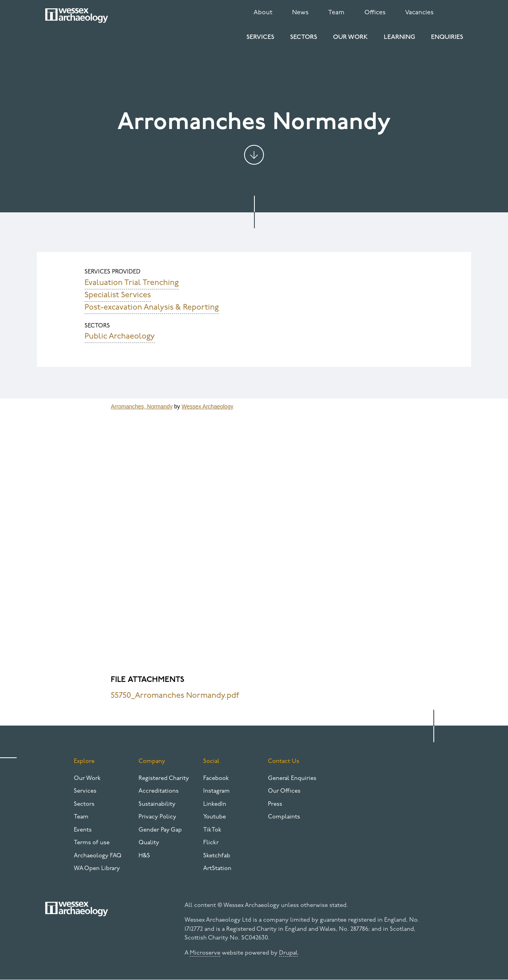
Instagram (216, 791)
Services (260, 37)
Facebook (216, 779)
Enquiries (447, 37)
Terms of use (92, 843)
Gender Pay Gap (160, 830)
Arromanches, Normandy (142, 406)
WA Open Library (97, 869)
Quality (149, 843)
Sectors (304, 37)
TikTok (212, 830)
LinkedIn (215, 804)
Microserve (205, 953)
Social (211, 761)
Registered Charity (164, 779)
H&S (144, 856)
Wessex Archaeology (207, 406)
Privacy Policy (157, 817)
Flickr (211, 843)
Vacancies (419, 13)
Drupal (288, 953)
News (300, 13)
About (263, 13)
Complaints (284, 817)
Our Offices (284, 791)
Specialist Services (118, 295)
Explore (84, 761)
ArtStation (217, 869)
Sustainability (157, 804)
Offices (375, 13)
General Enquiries (292, 779)
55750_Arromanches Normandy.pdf (175, 696)
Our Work (350, 37)
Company (152, 761)
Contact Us (284, 761)
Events (83, 830)
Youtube (215, 817)
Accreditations (159, 791)
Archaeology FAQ (98, 856)
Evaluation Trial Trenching (132, 283)
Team (336, 13)
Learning (399, 37)
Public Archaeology (120, 337)
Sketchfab (217, 856)
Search (457, 11)
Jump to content (254, 155)
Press (275, 804)
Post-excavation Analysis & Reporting (152, 308)
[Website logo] (77, 15)
